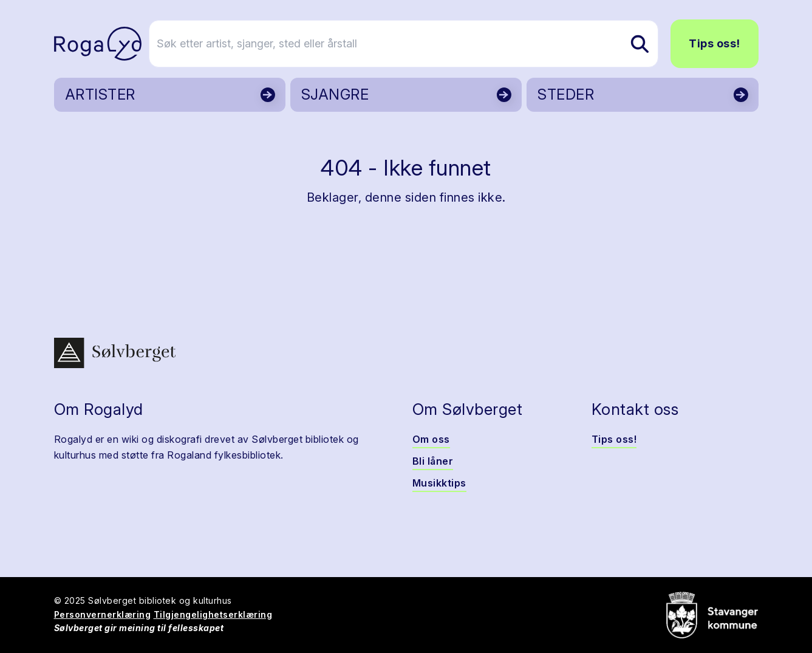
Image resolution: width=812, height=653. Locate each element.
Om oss (431, 439)
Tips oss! (715, 43)
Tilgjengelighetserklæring (213, 614)
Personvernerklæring (103, 614)
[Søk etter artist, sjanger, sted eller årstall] (412, 44)
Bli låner (433, 461)
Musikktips (439, 483)
